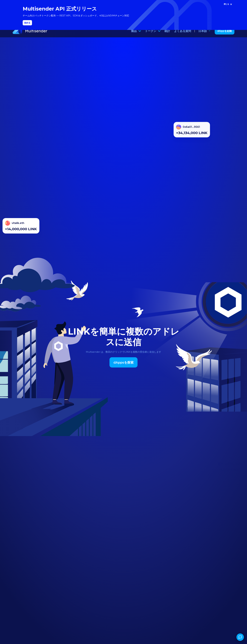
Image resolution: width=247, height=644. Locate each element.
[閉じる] (228, 4)
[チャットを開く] (240, 637)
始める (27, 23)
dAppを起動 (225, 36)
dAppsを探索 (123, 368)
